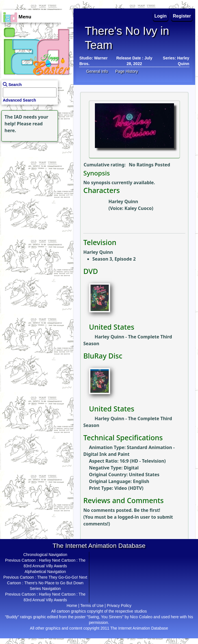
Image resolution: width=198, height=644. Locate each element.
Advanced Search (19, 100)
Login (161, 16)
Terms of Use (92, 606)
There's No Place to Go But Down (54, 583)
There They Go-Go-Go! (57, 577)
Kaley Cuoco (138, 208)
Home (72, 606)
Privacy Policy (119, 606)
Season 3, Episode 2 (114, 259)
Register (182, 16)
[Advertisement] (35, 178)
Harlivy (45, 560)
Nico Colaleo (141, 617)
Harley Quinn (123, 201)
